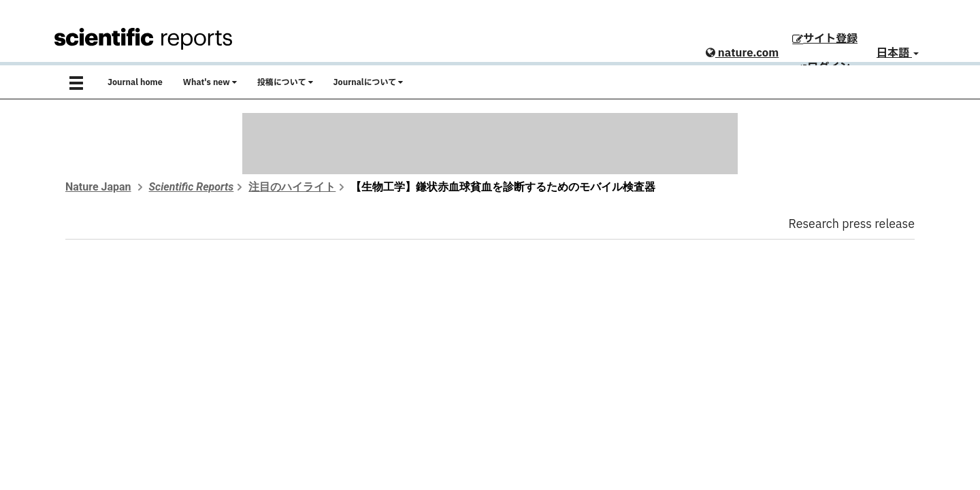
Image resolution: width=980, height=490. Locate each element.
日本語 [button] (898, 53)
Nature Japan (98, 187)
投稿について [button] (285, 82)
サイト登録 (825, 39)
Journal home (135, 82)
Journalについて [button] (369, 82)
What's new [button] (210, 82)
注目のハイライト (292, 187)
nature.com (742, 53)
